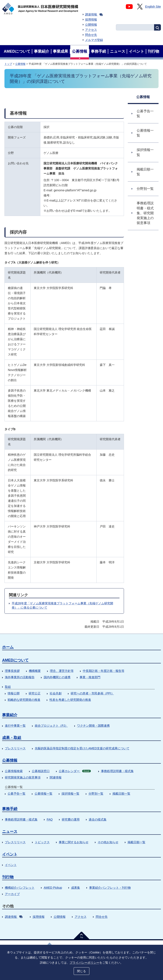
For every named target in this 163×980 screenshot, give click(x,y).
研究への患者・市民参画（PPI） (92, 693)
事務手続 (10, 809)
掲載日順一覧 (121, 794)
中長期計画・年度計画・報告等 (104, 671)
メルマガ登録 (94, 40)
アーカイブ (12, 894)
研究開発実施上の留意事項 (23, 777)
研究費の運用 (71, 819)
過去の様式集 (98, 819)
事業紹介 (10, 715)
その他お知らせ (108, 842)
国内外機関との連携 (57, 677)
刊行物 (8, 877)
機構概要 (35, 671)
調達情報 (94, 14)
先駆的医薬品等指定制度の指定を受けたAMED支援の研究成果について (82, 748)
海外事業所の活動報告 (20, 677)
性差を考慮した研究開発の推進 (70, 700)
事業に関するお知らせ (74, 842)
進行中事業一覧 (15, 726)
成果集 (76, 888)
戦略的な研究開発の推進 (24, 700)
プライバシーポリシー (84, 962)
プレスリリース (15, 748)
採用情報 (91, 20)
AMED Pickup (53, 888)
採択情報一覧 (70, 794)
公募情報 (20, 64)
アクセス (91, 30)
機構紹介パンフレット (20, 888)
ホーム (8, 647)
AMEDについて (15, 660)
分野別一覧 (96, 794)
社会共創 (56, 693)
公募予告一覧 (17, 794)
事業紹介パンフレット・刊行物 (110, 888)
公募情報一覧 (44, 794)
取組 (8, 687)
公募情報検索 (14, 771)
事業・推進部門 (90, 677)
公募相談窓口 (41, 771)
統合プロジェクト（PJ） (51, 726)
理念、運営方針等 (62, 671)
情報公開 (14, 693)
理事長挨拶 (12, 671)
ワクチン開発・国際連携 (93, 726)
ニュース (10, 832)
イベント (10, 854)
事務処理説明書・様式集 (117, 771)
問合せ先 (91, 35)
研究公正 (35, 693)
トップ (8, 64)
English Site (153, 7)
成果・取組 (12, 738)
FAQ (50, 819)
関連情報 (56, 777)
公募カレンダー (75, 771)
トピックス (42, 842)
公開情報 (91, 25)
